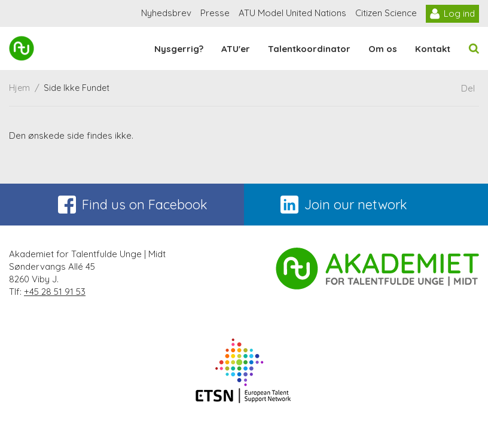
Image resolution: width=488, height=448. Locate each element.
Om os (383, 49)
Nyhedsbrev (166, 13)
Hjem (19, 88)
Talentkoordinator (309, 49)
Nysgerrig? (179, 49)
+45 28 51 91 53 (55, 292)
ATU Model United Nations (292, 13)
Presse (215, 13)
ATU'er (236, 49)
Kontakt (433, 49)
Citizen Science (386, 13)
